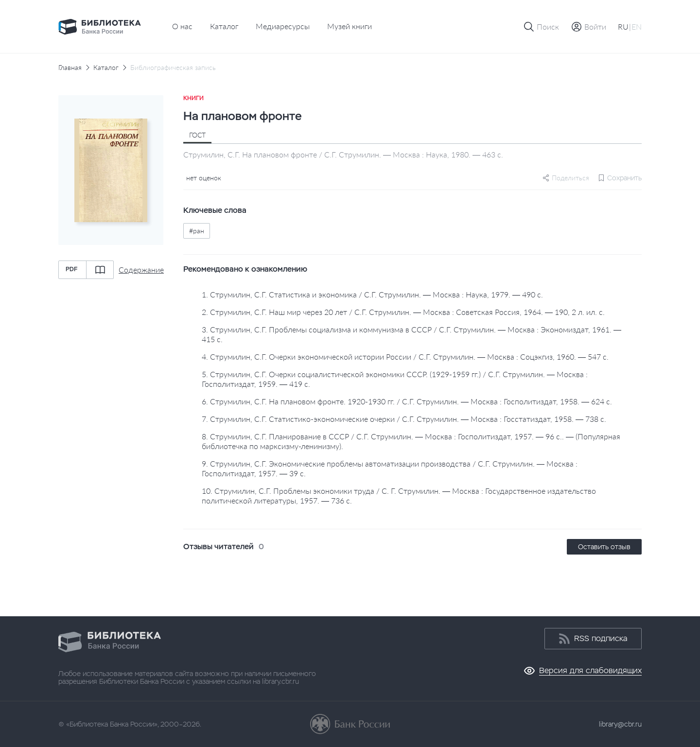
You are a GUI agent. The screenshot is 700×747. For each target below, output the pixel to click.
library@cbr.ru (620, 724)
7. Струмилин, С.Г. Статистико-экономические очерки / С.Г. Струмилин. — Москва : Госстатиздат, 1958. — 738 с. (404, 419)
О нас (182, 26)
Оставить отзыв (604, 547)
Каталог (224, 26)
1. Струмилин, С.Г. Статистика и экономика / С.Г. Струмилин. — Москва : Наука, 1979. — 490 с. (372, 294)
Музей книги (350, 26)
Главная (70, 68)
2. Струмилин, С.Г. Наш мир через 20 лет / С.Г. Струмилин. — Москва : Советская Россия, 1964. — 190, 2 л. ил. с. (403, 312)
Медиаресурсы (283, 26)
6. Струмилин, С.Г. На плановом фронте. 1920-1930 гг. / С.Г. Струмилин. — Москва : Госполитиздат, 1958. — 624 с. (407, 401)
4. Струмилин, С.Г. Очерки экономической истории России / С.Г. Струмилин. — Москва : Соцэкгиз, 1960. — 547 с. (405, 356)
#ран (197, 231)
